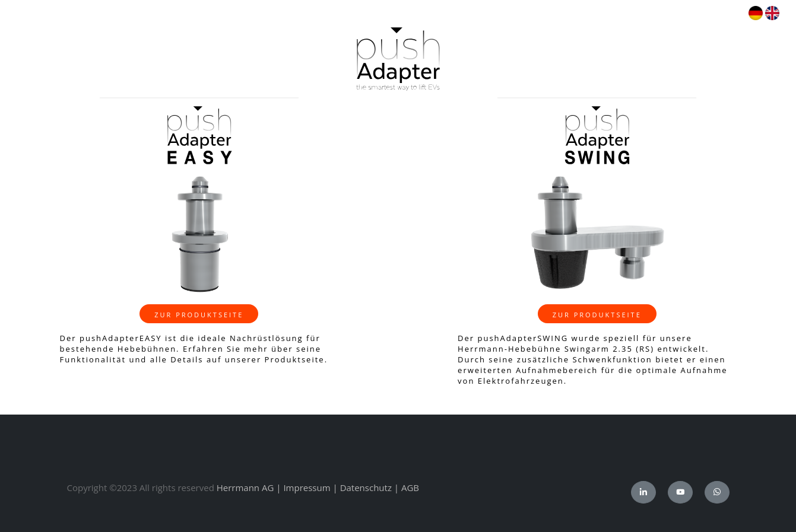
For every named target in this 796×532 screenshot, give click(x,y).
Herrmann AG (245, 488)
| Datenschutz (362, 488)
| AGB (407, 488)
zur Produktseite (199, 315)
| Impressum (303, 488)
